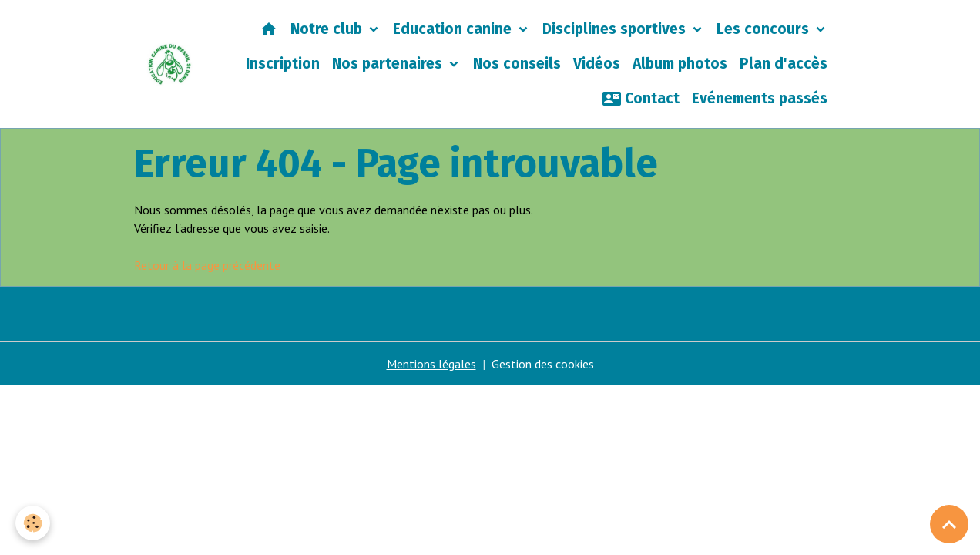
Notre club (328, 29)
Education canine (454, 29)
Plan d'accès (784, 64)
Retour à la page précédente (207, 265)
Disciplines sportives (616, 29)
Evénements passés (760, 98)
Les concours (765, 29)
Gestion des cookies (543, 364)
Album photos (680, 64)
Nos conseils (517, 64)
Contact (641, 99)
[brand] (170, 64)
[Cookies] (33, 523)
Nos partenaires (389, 64)
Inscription (283, 64)
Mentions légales (431, 364)
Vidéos (597, 64)
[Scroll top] (949, 524)
